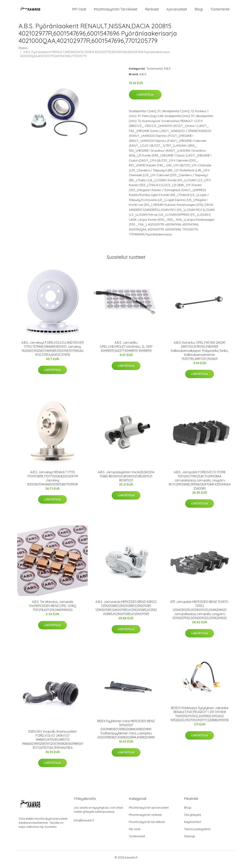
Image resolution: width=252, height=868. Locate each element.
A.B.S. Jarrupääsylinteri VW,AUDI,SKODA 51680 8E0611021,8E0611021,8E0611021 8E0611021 (126, 480)
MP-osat (79, 11)
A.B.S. (167, 72)
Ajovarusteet (177, 11)
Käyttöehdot (193, 826)
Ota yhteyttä (192, 819)
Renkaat (152, 11)
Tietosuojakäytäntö (197, 833)
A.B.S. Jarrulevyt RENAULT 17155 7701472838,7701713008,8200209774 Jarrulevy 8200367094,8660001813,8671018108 (52, 482)
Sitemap (190, 840)
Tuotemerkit (220, 11)
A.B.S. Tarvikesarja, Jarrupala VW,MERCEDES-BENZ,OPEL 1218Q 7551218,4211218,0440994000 (52, 610)
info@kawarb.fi (84, 824)
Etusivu (23, 52)
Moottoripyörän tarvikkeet (116, 11)
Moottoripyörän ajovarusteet (149, 811)
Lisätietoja (145, 98)
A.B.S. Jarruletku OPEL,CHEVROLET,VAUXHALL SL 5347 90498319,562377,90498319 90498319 (126, 350)
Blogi (199, 11)
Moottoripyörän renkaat (145, 819)
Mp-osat (135, 833)
